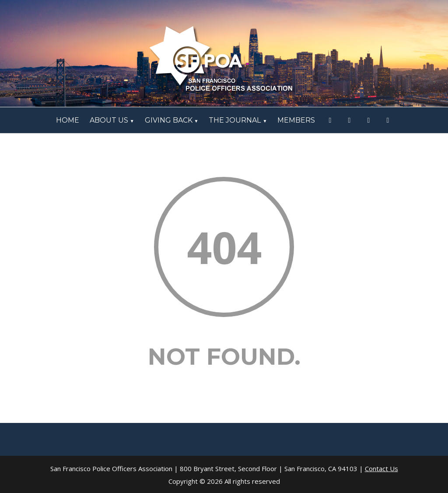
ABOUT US (112, 120)
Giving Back (172, 120)
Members (296, 120)
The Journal (238, 120)
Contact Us (381, 468)
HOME (68, 120)
